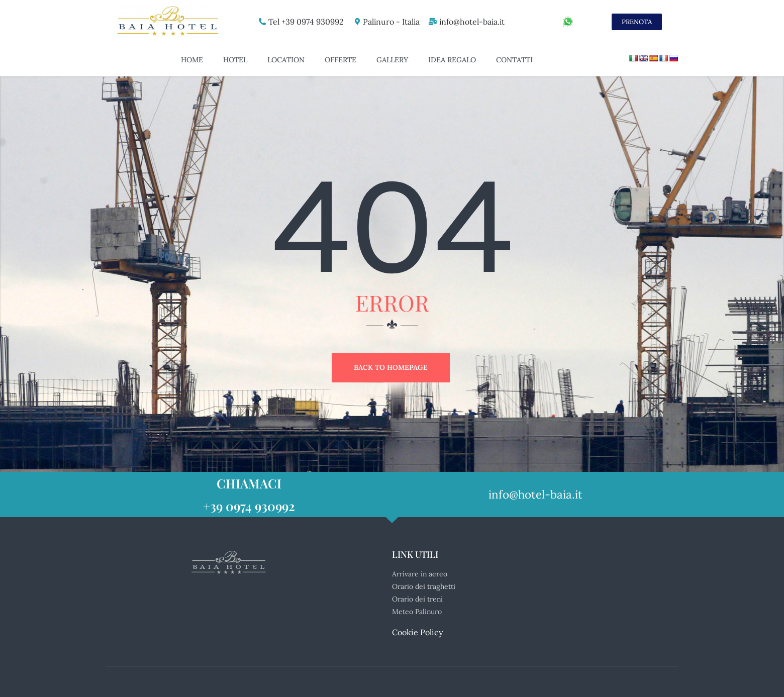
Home (192, 60)
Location (286, 60)
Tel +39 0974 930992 (304, 22)
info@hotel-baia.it (471, 22)
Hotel (235, 60)
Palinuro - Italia (389, 22)
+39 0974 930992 (249, 506)
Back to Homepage (391, 367)
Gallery (392, 60)
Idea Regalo (452, 60)
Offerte (340, 60)
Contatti (514, 60)
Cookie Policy (417, 632)
